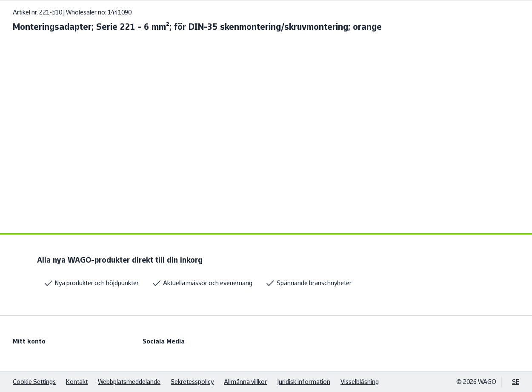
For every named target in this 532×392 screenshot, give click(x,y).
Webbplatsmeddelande (129, 382)
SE (516, 382)
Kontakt (77, 382)
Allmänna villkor (245, 382)
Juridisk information (304, 382)
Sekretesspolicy (192, 382)
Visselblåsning (360, 382)
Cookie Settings (34, 382)
